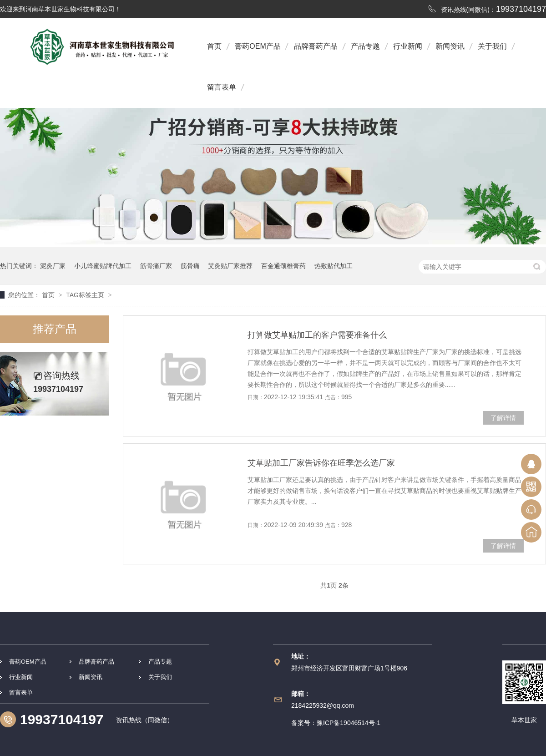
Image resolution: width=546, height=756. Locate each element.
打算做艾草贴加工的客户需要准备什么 (317, 335)
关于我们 (492, 46)
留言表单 (222, 87)
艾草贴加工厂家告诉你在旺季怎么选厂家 (321, 463)
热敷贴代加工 (334, 266)
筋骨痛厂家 (156, 266)
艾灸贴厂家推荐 (230, 266)
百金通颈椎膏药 (283, 266)
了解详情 (503, 418)
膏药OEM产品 (258, 46)
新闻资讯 (450, 46)
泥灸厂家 (53, 266)
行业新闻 (408, 46)
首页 (214, 46)
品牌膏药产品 (316, 46)
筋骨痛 (190, 266)
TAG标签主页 (85, 295)
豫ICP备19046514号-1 (349, 723)
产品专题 (365, 46)
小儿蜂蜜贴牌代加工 (103, 266)
